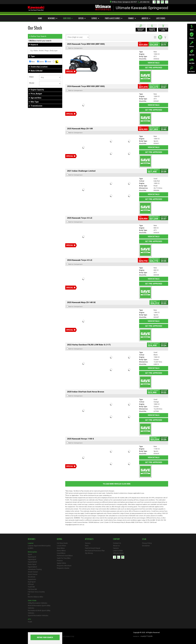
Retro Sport (32, 564)
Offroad (31, 584)
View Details (154, 63)
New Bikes (53, 18)
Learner (31, 543)
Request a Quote (63, 568)
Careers (116, 548)
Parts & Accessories (114, 18)
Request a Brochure (64, 566)
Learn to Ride (118, 551)
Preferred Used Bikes (65, 556)
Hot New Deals (62, 543)
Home (40, 18)
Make (31, 77)
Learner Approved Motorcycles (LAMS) (39, 547)
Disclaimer (146, 546)
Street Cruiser (33, 572)
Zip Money (89, 553)
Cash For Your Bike (64, 558)
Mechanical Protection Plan (95, 551)
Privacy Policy (147, 543)
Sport (30, 554)
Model (32, 83)
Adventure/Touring (35, 569)
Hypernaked (32, 567)
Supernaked (32, 562)
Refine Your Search (38, 36)
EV (29, 594)
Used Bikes (61, 553)
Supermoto (32, 579)
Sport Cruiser (33, 574)
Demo (40, 62)
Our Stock (68, 18)
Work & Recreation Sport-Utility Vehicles (39, 607)
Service (95, 18)
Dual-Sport (32, 582)
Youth (30, 622)
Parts (87, 546)
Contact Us (117, 543)
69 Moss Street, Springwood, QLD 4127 (123, 2)
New (32, 62)
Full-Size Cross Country (36, 592)
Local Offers (61, 546)
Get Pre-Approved (154, 68)
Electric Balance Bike (35, 597)
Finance (132, 18)
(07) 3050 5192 (145, 2)
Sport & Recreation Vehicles (38, 615)
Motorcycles (32, 552)
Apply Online (61, 563)
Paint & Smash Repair (93, 548)
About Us (146, 18)
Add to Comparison (76, 48)
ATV (29, 619)
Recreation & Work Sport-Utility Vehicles (39, 612)
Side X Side (32, 601)
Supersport (32, 557)
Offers (82, 18)
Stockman (32, 577)
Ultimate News (118, 553)
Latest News (161, 18)
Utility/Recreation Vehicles (38, 603)
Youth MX (31, 587)
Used (48, 62)
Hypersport (32, 559)
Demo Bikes (61, 551)
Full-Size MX (32, 589)
